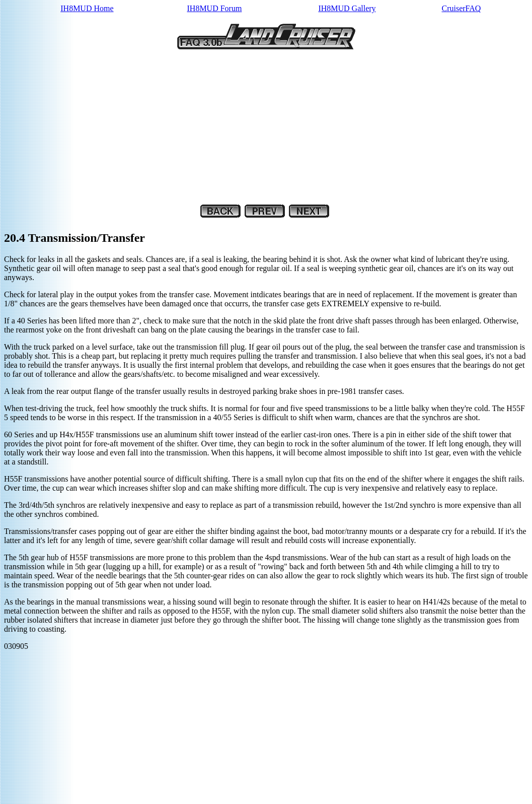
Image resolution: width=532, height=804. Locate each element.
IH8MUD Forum (215, 8)
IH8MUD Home (87, 8)
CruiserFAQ (461, 8)
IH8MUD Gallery (347, 8)
